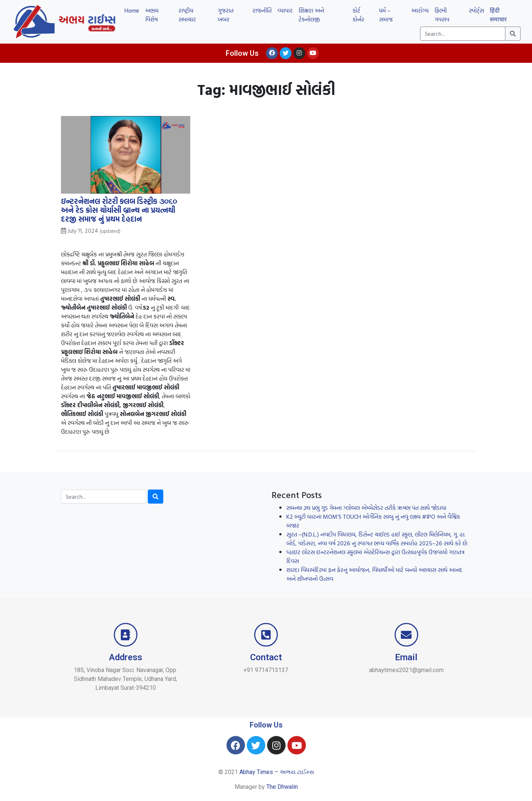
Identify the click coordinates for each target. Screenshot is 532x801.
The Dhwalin (282, 787)
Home (132, 10)
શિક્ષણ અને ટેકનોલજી (311, 15)
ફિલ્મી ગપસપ (442, 15)
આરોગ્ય (420, 10)
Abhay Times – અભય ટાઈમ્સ (277, 772)
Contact (266, 657)
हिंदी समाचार (498, 15)
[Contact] (266, 635)
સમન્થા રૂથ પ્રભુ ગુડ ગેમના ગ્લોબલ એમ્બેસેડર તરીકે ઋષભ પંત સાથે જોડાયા (366, 508)
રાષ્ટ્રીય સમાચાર (187, 15)
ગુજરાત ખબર (226, 15)
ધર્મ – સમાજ (386, 15)
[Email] (406, 635)
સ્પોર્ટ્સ (476, 10)
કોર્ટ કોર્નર (358, 15)
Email (406, 657)
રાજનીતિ (262, 10)
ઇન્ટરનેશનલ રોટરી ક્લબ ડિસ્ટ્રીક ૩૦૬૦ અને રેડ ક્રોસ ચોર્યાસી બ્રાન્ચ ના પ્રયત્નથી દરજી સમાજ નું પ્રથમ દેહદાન (119, 210)
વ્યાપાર (285, 10)
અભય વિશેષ (152, 15)
